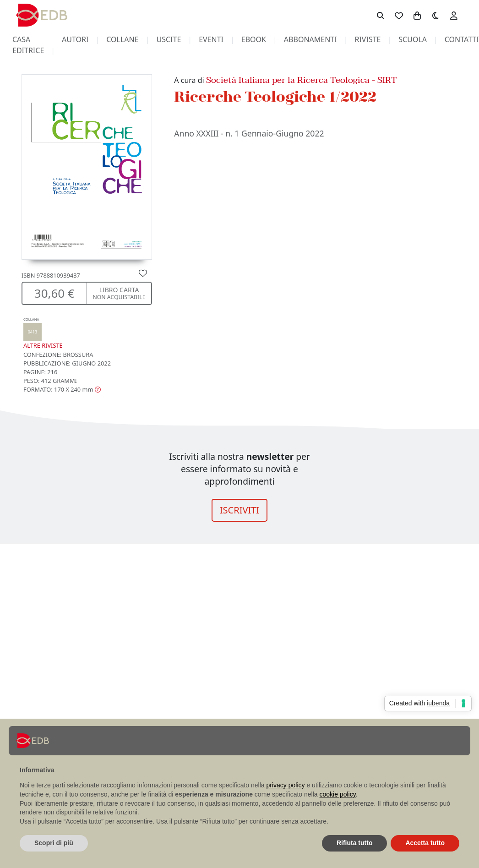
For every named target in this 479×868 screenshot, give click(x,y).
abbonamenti (310, 39)
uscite (169, 39)
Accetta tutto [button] (425, 843)
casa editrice (28, 45)
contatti (462, 39)
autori (75, 39)
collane (122, 39)
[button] (62, 389)
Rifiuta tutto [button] (355, 843)
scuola (413, 39)
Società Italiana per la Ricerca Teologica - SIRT (302, 80)
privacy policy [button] (286, 785)
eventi (211, 39)
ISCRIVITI (239, 510)
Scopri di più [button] (54, 843)
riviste (367, 39)
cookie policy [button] (338, 794)
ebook (254, 39)
